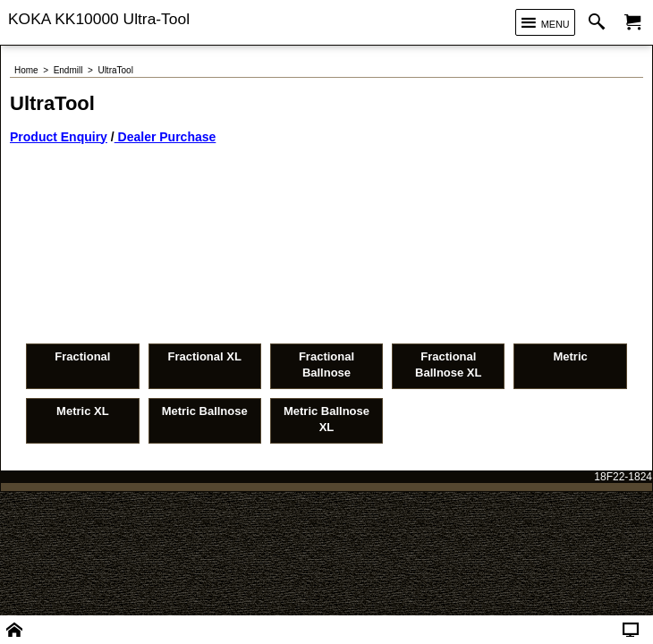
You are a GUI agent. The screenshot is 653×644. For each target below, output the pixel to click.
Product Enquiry (59, 137)
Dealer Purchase (165, 137)
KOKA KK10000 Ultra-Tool (99, 19)
